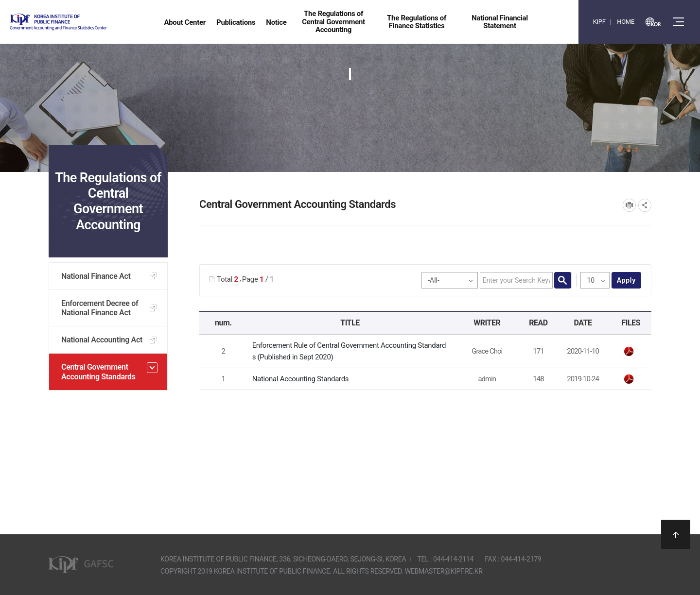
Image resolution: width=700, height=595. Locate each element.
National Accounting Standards (301, 379)
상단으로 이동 (676, 534)
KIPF (599, 22)
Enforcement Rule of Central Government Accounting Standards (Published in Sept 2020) (349, 351)
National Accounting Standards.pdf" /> (629, 379)
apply (626, 280)
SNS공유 (645, 205)
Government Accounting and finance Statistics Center (84, 22)
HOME (626, 22)
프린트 (629, 205)
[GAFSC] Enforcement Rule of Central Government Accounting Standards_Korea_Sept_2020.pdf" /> (629, 352)
